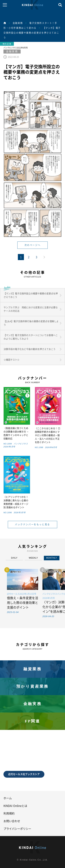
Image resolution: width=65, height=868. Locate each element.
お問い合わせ (12, 821)
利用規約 (9, 813)
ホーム (8, 798)
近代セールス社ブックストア (24, 774)
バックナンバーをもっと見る (32, 524)
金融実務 (18, 23)
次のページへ (33, 245)
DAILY (14, 558)
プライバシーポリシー (17, 829)
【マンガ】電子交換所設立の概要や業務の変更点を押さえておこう (32, 33)
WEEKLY (33, 558)
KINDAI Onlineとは (15, 806)
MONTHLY (52, 558)
